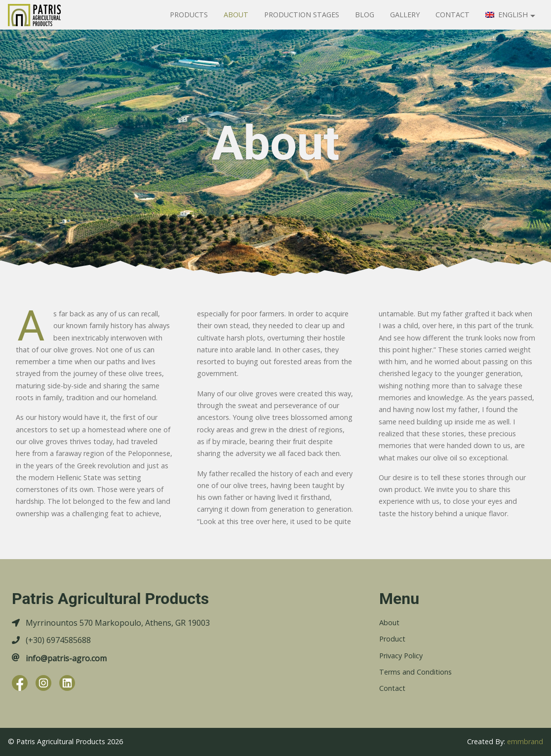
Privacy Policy (401, 656)
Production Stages (302, 15)
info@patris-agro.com (66, 659)
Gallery (405, 15)
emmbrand (525, 741)
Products (189, 15)
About (236, 15)
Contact (453, 15)
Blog (365, 15)
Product (392, 639)
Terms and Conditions (415, 672)
